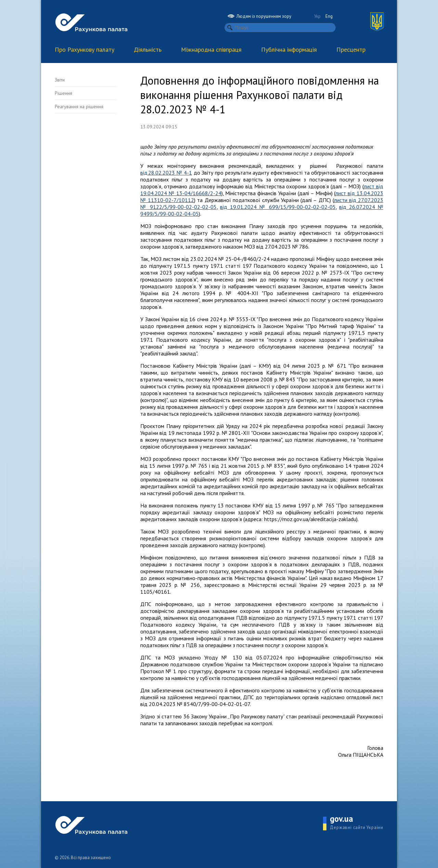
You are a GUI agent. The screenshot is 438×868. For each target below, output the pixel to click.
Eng (329, 16)
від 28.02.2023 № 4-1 (166, 173)
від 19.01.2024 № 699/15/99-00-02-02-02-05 (278, 207)
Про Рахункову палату (85, 49)
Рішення (63, 93)
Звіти (60, 80)
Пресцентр (351, 49)
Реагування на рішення (79, 106)
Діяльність (148, 49)
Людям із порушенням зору (259, 16)
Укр (317, 16)
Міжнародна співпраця (211, 49)
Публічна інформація (289, 49)
